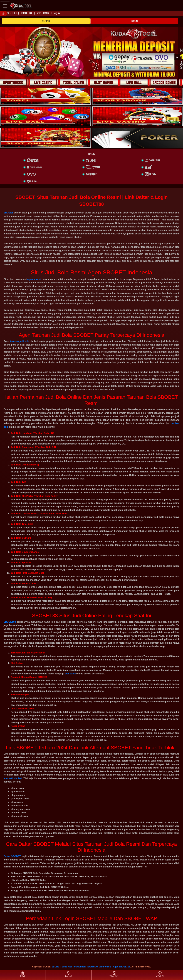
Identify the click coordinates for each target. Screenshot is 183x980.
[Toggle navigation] (5, 6)
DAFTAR (46, 21)
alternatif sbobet (13, 778)
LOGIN (134, 21)
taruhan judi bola (20, 341)
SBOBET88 (10, 622)
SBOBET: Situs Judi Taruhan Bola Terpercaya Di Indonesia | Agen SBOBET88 (91, 967)
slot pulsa (70, 674)
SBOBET (8, 213)
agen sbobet (34, 279)
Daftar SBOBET (12, 856)
